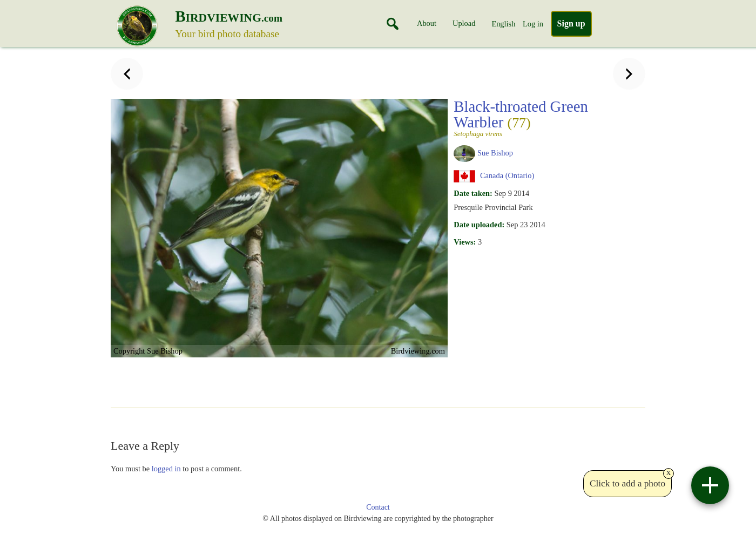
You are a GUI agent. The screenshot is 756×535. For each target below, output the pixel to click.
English (503, 24)
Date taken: (473, 193)
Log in (533, 24)
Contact (378, 507)
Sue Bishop (495, 153)
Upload (464, 23)
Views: (465, 242)
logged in (166, 469)
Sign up (571, 23)
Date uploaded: (479, 225)
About (427, 23)
